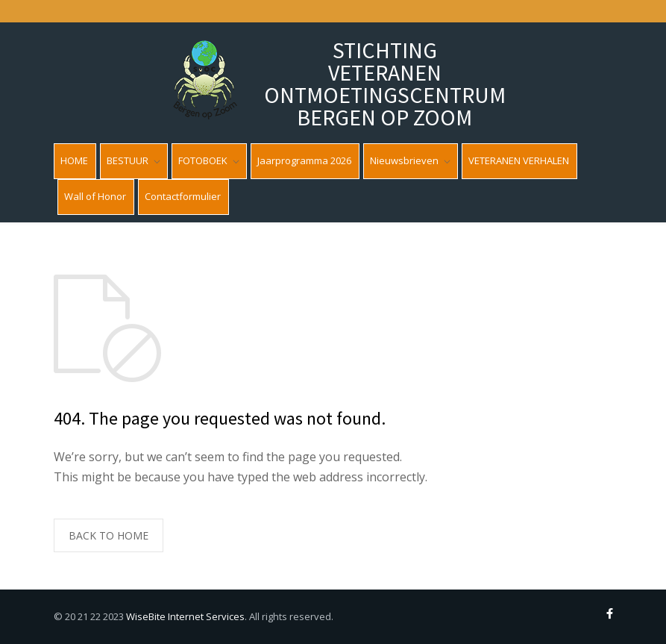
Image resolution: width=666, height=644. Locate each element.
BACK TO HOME (109, 535)
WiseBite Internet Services (185, 616)
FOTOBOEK (203, 160)
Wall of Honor (95, 196)
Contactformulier (183, 196)
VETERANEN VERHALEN (519, 160)
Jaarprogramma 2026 (304, 160)
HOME (74, 160)
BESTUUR (128, 160)
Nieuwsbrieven (404, 160)
